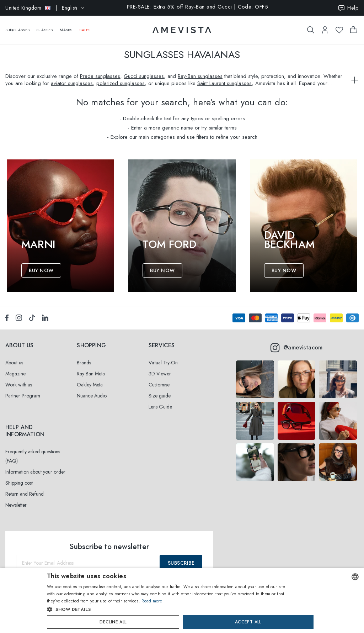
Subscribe (181, 563)
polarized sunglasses (121, 83)
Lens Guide (160, 407)
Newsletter (16, 505)
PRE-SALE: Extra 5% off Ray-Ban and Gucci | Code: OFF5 (198, 7)
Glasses (45, 26)
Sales (85, 26)
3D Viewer (160, 374)
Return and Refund (25, 494)
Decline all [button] (113, 622)
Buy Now (41, 270)
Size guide (160, 396)
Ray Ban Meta (91, 374)
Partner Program (23, 396)
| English (45, 8)
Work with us (19, 385)
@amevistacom (297, 348)
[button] (167, 610)
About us (14, 363)
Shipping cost (19, 483)
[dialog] (182, 600)
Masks (66, 26)
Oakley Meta (90, 385)
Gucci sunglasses (144, 76)
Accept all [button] (248, 622)
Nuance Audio (92, 396)
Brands (84, 363)
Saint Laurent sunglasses (224, 83)
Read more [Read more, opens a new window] (152, 601)
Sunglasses (17, 26)
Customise (159, 385)
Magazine (15, 374)
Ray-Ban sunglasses (200, 76)
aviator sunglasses (72, 83)
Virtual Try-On (163, 363)
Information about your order (35, 472)
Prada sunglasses (100, 76)
